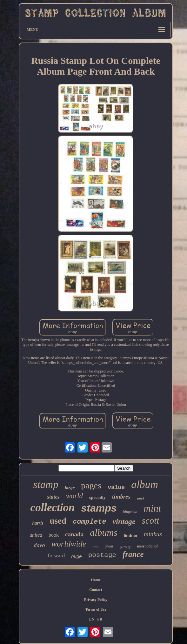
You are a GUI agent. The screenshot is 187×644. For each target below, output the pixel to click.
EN (92, 619)
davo (40, 545)
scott (151, 520)
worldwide (69, 544)
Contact (96, 590)
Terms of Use (96, 609)
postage (102, 555)
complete (90, 522)
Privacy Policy (96, 600)
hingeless (130, 512)
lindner (131, 536)
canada (74, 534)
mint (152, 508)
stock (140, 498)
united (36, 535)
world (74, 496)
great (109, 546)
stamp (46, 485)
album (145, 484)
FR (100, 619)
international (147, 546)
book (54, 535)
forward (56, 556)
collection (53, 508)
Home (96, 580)
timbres (121, 496)
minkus (153, 534)
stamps (99, 508)
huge (76, 556)
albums (104, 532)
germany (125, 547)
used (58, 521)
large (70, 488)
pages (91, 485)
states (53, 497)
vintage (124, 521)
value (116, 487)
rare (95, 547)
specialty (97, 497)
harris (38, 523)
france (133, 554)
